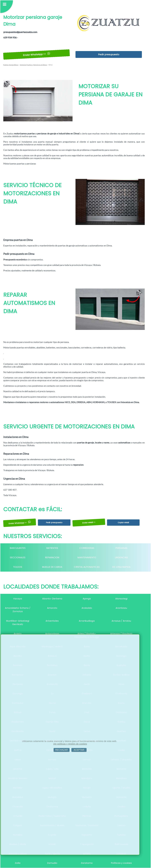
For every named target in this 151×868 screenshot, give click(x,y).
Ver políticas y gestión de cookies (70, 744)
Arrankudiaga (87, 621)
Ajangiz (87, 599)
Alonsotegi (121, 599)
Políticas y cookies (121, 863)
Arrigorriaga (52, 634)
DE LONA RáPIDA (121, 567)
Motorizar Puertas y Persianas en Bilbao (33, 65)
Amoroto (52, 608)
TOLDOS (18, 567)
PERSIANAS (121, 548)
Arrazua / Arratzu (121, 621)
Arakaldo (87, 608)
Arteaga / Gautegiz (121, 634)
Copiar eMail (123, 523)
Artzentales (52, 621)
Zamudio (52, 863)
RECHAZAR (62, 750)
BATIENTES (52, 548)
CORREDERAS (87, 548)
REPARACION (52, 557)
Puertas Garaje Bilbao (11, 65)
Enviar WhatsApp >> (37, 54)
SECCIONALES (18, 557)
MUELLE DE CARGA (52, 567)
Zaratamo (87, 863)
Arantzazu (121, 608)
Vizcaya (18, 599)
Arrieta (18, 634)
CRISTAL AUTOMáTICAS (87, 567)
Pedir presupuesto (109, 54)
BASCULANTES (18, 548)
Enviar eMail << (89, 523)
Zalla (18, 863)
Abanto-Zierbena (52, 599)
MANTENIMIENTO (87, 557)
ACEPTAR (79, 750)
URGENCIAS (121, 557)
